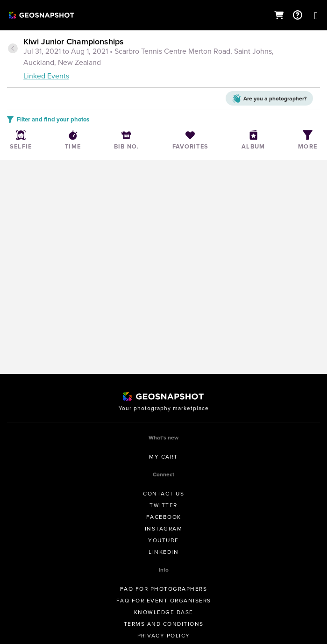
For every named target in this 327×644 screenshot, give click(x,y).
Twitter (163, 505)
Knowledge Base (164, 612)
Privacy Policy (164, 636)
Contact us (163, 494)
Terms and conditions (164, 624)
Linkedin (163, 552)
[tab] (163, 60)
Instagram (164, 529)
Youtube (163, 540)
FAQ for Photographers (164, 589)
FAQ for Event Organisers (164, 601)
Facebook (164, 517)
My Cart (163, 457)
